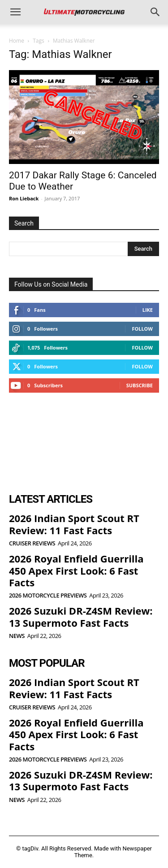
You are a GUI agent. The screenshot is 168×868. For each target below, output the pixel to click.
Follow (142, 329)
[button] (15, 12)
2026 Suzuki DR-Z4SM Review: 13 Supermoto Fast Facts (81, 616)
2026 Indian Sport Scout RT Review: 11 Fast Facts (74, 524)
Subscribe (140, 385)
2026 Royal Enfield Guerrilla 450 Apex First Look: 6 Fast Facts (76, 570)
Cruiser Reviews (32, 543)
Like (148, 310)
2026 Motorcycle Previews (48, 596)
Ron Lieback (24, 198)
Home (17, 41)
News (17, 636)
